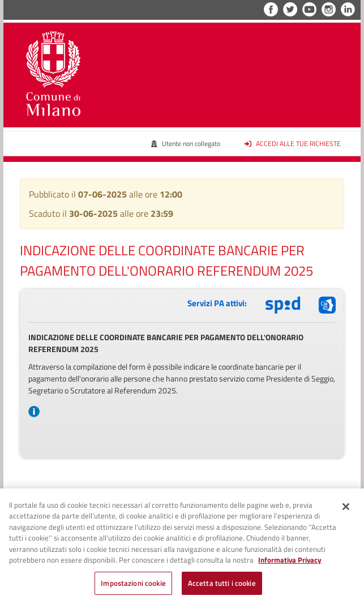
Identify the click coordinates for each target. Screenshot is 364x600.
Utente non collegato (185, 143)
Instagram (329, 9)
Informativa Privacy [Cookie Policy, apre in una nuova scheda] (290, 564)
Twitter (290, 9)
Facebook (271, 9)
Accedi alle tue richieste (293, 143)
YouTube (309, 9)
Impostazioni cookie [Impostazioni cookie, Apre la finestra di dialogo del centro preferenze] (133, 587)
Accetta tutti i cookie (222, 587)
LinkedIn (348, 9)
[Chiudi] (346, 510)
